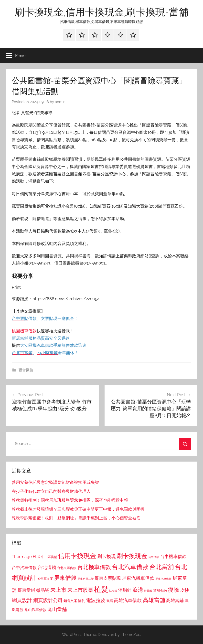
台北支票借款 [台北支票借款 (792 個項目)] (67, 568)
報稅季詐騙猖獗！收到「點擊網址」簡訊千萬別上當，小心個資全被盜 (76, 518)
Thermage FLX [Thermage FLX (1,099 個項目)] (26, 557)
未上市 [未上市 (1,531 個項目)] (58, 590)
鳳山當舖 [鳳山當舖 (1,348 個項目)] (57, 609)
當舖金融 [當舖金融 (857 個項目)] (160, 591)
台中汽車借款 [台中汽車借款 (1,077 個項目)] (24, 568)
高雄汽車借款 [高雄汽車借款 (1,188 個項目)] (128, 600)
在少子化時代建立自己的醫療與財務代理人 (51, 491)
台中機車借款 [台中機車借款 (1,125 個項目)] (173, 557)
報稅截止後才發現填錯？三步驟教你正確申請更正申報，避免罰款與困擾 (78, 509)
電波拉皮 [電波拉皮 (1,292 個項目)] (96, 600)
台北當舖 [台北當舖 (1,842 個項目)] (162, 567)
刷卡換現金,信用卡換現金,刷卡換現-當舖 (102, 12)
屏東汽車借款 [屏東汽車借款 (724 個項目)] (163, 579)
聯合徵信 (26, 370)
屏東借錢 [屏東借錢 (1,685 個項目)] (65, 578)
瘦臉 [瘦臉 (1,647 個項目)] (173, 590)
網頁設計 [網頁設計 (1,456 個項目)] (22, 600)
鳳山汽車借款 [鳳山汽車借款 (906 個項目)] (35, 610)
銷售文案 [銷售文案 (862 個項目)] (70, 601)
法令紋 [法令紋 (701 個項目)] (113, 591)
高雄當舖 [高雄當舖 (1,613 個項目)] (154, 600)
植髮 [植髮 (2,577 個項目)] (101, 589)
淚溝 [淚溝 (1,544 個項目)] (138, 590)
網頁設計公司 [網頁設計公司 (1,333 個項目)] (48, 600)
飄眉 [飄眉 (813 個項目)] (110, 601)
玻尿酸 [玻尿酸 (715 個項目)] (148, 591)
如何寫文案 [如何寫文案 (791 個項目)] (45, 579)
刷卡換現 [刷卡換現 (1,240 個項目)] (107, 556)
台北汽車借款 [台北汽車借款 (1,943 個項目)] (130, 567)
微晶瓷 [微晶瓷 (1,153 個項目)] (43, 590)
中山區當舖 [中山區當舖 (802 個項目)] (49, 557)
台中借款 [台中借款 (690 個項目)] (154, 557)
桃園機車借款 (24, 331)
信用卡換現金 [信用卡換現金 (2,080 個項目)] (77, 556)
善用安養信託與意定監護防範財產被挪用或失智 (55, 482)
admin (60, 102)
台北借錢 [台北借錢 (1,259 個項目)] (47, 567)
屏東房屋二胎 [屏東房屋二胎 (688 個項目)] (85, 579)
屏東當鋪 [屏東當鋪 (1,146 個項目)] (26, 590)
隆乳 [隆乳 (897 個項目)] (82, 601)
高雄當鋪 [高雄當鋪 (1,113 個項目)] (175, 601)
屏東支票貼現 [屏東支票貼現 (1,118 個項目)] (108, 578)
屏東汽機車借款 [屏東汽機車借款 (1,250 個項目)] (138, 578)
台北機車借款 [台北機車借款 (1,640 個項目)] (94, 567)
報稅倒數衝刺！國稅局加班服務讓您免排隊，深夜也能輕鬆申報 (70, 500)
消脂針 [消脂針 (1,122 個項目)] (125, 590)
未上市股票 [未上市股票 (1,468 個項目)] (80, 590)
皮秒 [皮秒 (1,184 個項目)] (184, 590)
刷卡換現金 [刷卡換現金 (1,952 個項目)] (132, 556)
